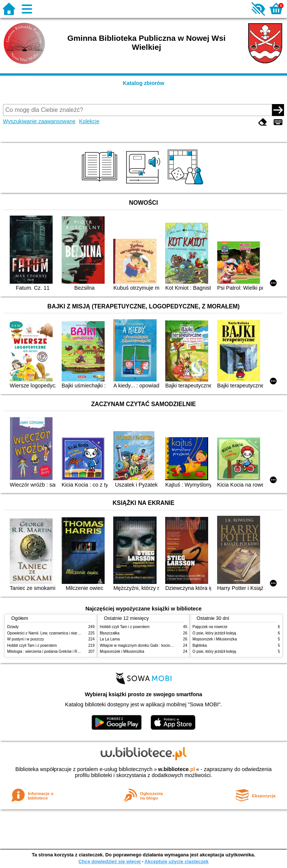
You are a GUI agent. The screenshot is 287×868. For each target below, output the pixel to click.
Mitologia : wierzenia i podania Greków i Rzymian (48, 651)
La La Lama (110, 639)
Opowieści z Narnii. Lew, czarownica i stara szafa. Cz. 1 (54, 633)
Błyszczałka (110, 633)
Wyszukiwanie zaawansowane (39, 121)
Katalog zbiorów (143, 83)
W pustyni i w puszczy (26, 639)
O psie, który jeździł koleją (214, 633)
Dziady (13, 627)
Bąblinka (200, 645)
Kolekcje (89, 121)
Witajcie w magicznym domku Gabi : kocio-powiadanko (146, 645)
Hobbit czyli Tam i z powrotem (32, 645)
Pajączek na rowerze (210, 627)
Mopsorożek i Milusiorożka (122, 651)
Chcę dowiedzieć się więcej (109, 861)
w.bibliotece (177, 769)
